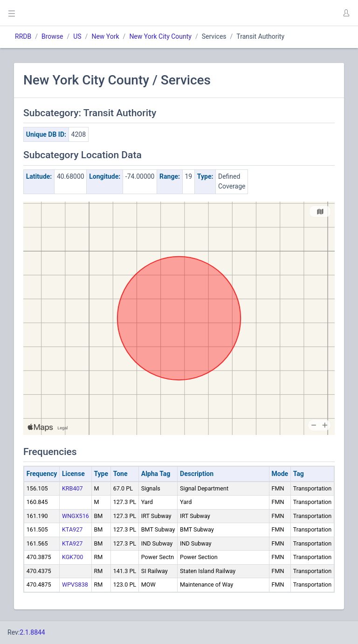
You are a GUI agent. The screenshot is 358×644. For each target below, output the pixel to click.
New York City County (160, 36)
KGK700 (72, 557)
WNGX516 (76, 516)
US (77, 36)
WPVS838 (75, 584)
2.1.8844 (32, 632)
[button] (346, 13)
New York (105, 36)
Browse (52, 36)
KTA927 (72, 529)
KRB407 (72, 488)
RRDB (23, 36)
